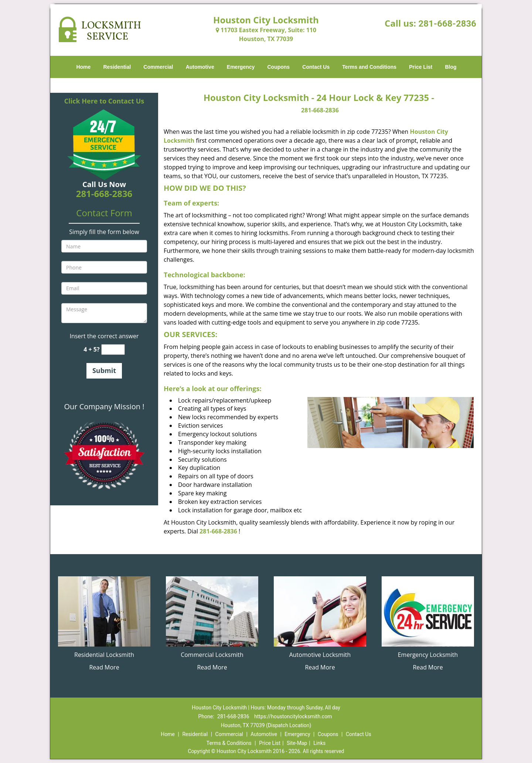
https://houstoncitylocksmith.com (293, 716)
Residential (117, 67)
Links (319, 743)
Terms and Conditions (369, 67)
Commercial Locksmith (212, 655)
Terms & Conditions (229, 743)
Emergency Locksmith (428, 655)
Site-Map (297, 743)
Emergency (241, 67)
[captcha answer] (113, 350)
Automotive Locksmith (320, 655)
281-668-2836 (447, 24)
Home (83, 67)
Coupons (278, 67)
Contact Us (316, 67)
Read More (104, 667)
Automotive (200, 67)
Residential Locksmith (104, 655)
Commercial (158, 67)
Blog (451, 67)
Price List (421, 67)
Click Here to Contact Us (104, 101)
